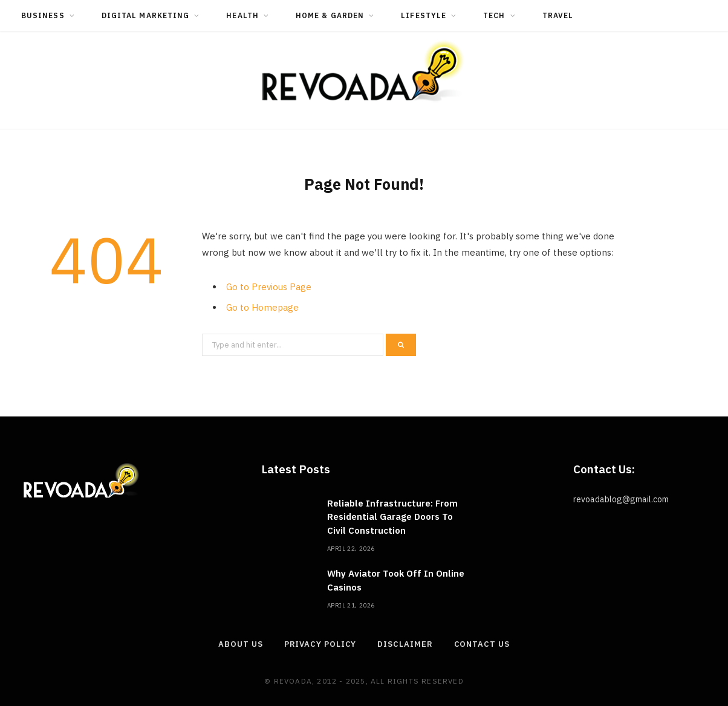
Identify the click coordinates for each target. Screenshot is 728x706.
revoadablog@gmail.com (621, 499)
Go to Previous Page (269, 287)
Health (242, 15)
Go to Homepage (262, 307)
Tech (494, 15)
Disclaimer (405, 644)
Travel (558, 15)
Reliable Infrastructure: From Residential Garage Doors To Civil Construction (392, 517)
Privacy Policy (320, 644)
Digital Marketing (145, 15)
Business (43, 15)
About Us (240, 644)
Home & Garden (330, 15)
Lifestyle (424, 15)
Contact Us (482, 644)
